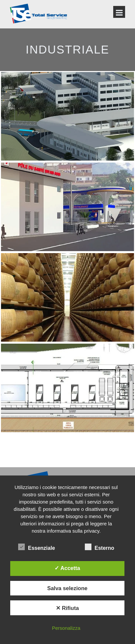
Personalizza (66, 628)
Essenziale (37, 547)
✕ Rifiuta (67, 608)
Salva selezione (67, 588)
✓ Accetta (67, 568)
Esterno (100, 547)
